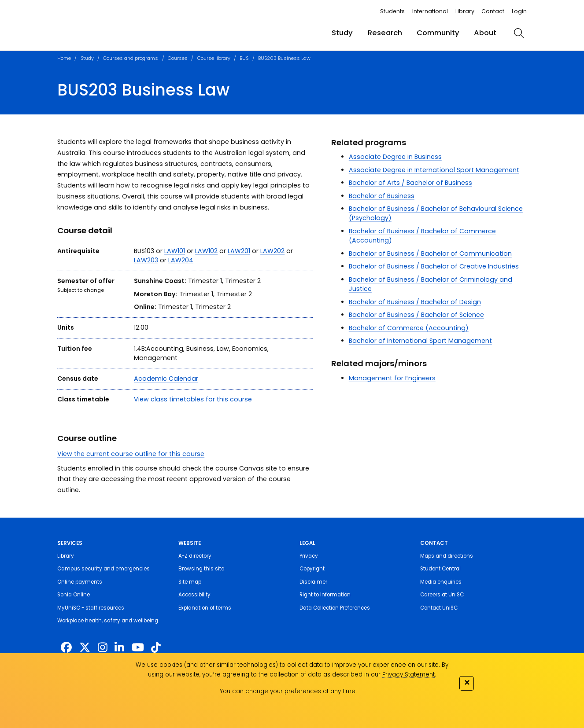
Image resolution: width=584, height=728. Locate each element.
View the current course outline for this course (131, 454)
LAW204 (181, 260)
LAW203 (146, 260)
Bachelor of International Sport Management (420, 341)
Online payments (80, 582)
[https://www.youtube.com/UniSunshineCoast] (138, 648)
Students (392, 11)
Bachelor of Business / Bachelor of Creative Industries (434, 266)
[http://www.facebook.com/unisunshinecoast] (66, 648)
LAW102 (206, 251)
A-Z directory (195, 556)
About (485, 33)
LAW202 (272, 251)
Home (64, 58)
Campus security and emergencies (103, 569)
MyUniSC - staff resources (91, 608)
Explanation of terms (205, 608)
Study (342, 33)
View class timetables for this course (193, 399)
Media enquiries (441, 582)
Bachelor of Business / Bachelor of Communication (430, 254)
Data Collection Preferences (335, 608)
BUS (244, 58)
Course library (214, 58)
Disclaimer (313, 582)
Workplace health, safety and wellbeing (108, 621)
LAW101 (175, 251)
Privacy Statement (408, 675)
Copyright (312, 569)
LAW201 (239, 251)
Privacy (309, 556)
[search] (519, 33)
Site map (190, 582)
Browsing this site (201, 569)
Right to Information (325, 595)
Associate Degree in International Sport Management (434, 170)
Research (385, 33)
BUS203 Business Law (284, 58)
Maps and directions (447, 556)
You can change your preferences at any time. (288, 691)
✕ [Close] (467, 682)
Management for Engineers (392, 378)
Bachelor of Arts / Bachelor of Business (410, 183)
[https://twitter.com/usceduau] (85, 648)
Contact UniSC (439, 608)
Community (438, 33)
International (430, 11)
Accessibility (194, 595)
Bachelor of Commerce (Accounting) (409, 328)
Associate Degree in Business (395, 157)
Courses (178, 58)
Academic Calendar (166, 379)
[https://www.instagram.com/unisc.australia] (103, 648)
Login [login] (519, 11)
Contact (493, 11)
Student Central (440, 569)
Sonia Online (74, 595)
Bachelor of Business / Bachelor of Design (415, 302)
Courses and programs (131, 58)
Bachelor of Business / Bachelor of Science (416, 315)
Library (465, 11)
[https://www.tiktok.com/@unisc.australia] (156, 648)
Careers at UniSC (442, 595)
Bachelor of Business (382, 196)
